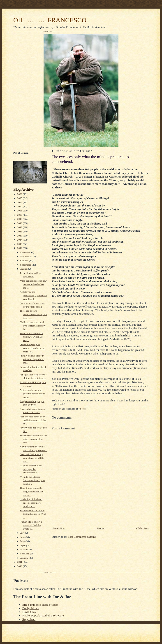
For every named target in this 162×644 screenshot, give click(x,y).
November (26, 256)
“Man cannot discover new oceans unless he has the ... (33, 284)
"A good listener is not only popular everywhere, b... (31, 469)
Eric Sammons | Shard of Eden (40, 605)
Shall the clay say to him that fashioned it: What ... (33, 514)
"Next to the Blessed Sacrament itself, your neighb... (32, 480)
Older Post (142, 528)
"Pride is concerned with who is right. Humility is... (32, 325)
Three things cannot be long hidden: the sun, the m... (32, 491)
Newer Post (58, 528)
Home (101, 528)
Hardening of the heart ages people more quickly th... (31, 503)
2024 (20, 202)
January (25, 558)
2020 (20, 215)
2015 (20, 236)
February (25, 554)
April (23, 545)
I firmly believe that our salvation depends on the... (32, 359)
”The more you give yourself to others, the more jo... (32, 348)
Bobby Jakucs (31, 608)
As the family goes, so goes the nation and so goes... (32, 393)
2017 (20, 227)
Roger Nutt (29, 619)
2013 (20, 244)
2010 (20, 566)
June (23, 537)
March (24, 549)
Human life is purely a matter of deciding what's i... (31, 525)
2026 (20, 194)
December (26, 252)
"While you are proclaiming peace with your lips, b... (33, 295)
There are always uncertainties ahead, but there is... (33, 314)
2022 (20, 206)
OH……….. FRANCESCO (50, 20)
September (26, 265)
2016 (20, 232)
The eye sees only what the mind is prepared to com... (33, 439)
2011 (20, 562)
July (23, 533)
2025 (20, 198)
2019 (20, 219)
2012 (20, 248)
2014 (20, 240)
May (23, 541)
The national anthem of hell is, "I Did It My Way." (31, 337)
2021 (20, 211)
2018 (20, 223)
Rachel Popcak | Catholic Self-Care (43, 615)
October (25, 260)
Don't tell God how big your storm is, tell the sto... (32, 458)
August (24, 269)
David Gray (29, 612)
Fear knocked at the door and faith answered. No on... (33, 420)
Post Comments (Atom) (82, 537)
